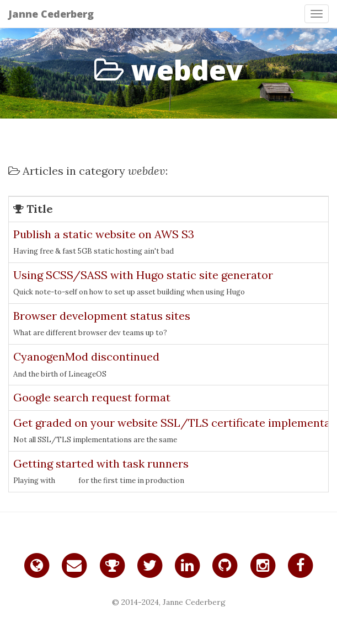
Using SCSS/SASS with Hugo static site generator (143, 275)
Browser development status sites (102, 316)
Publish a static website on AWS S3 (104, 234)
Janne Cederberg (51, 14)
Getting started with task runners (101, 463)
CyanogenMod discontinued (86, 356)
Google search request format (92, 397)
